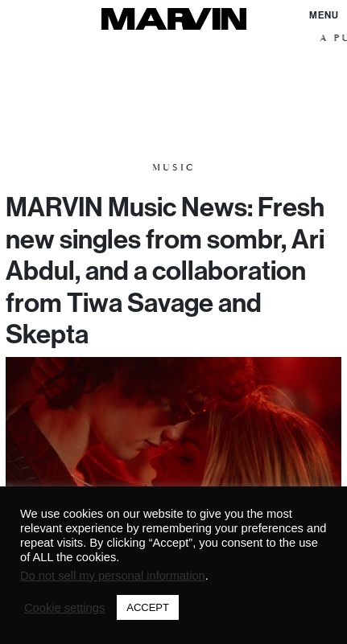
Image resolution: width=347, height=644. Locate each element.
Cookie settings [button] (64, 608)
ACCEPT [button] (148, 607)
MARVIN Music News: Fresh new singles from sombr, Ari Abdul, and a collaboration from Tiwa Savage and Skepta (165, 270)
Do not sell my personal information (113, 576)
